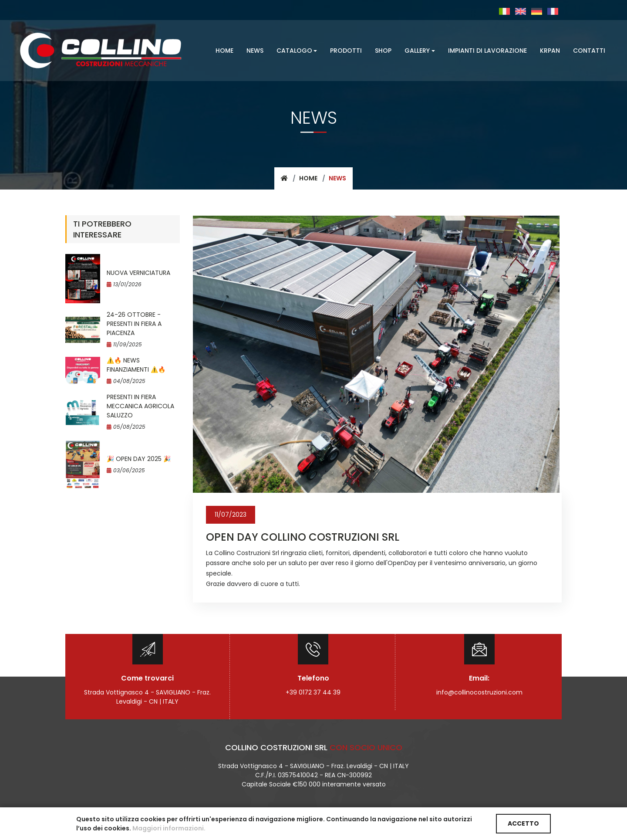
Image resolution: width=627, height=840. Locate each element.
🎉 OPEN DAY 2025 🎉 (139, 459)
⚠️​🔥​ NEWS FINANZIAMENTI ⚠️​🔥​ (136, 365)
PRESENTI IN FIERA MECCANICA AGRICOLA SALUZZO (140, 406)
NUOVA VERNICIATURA (138, 273)
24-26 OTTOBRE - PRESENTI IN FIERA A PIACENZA (134, 324)
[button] (297, 51)
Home (308, 178)
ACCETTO (523, 823)
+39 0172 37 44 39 (313, 692)
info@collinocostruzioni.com (479, 692)
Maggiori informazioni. (169, 828)
